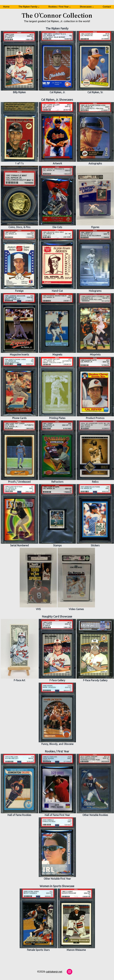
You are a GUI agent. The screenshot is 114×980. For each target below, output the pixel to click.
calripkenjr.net (54, 972)
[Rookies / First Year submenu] (70, 7)
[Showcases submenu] (93, 7)
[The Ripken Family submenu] (39, 7)
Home (6, 7)
